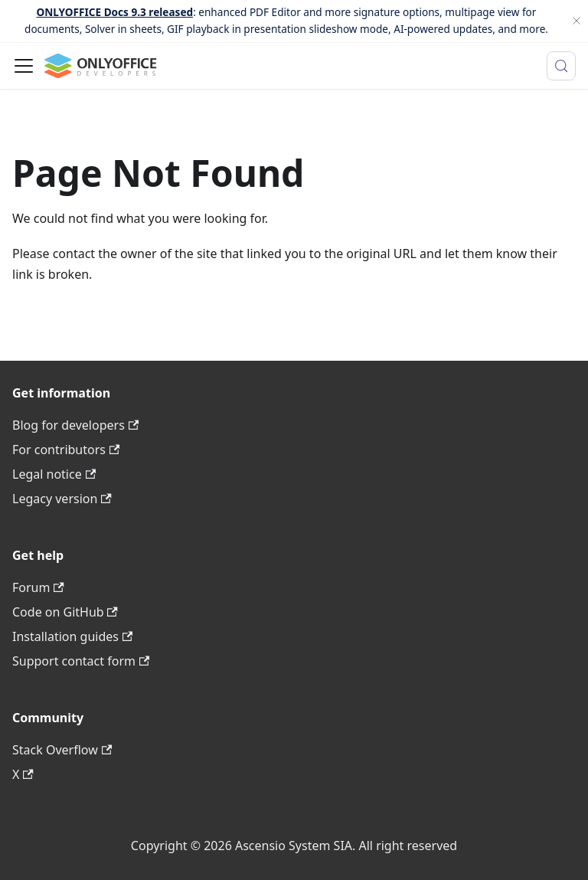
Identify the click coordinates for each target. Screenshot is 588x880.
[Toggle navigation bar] (24, 66)
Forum (38, 587)
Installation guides (72, 636)
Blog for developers (75, 425)
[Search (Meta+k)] (561, 66)
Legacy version (62, 499)
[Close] (577, 21)
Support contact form (81, 661)
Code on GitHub (65, 612)
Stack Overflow (62, 750)
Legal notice (54, 474)
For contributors (66, 450)
